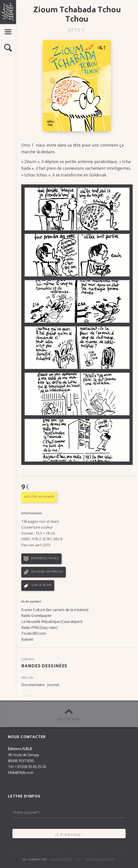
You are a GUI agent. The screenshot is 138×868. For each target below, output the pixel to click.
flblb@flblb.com (21, 773)
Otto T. (77, 31)
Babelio (27, 639)
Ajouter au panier (39, 497)
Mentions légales (100, 860)
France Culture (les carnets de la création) (55, 610)
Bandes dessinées (44, 666)
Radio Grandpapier (37, 616)
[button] (8, 48)
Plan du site (61, 860)
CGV (78, 860)
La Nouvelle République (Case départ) (52, 622)
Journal (53, 685)
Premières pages (45, 559)
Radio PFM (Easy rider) (39, 628)
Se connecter (35, 860)
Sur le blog (41, 585)
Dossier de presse (47, 572)
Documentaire (33, 685)
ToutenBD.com (34, 633)
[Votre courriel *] (69, 812)
